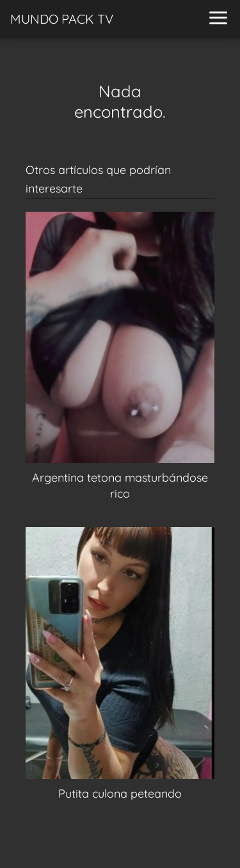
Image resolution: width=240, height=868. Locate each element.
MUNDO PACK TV (62, 19)
